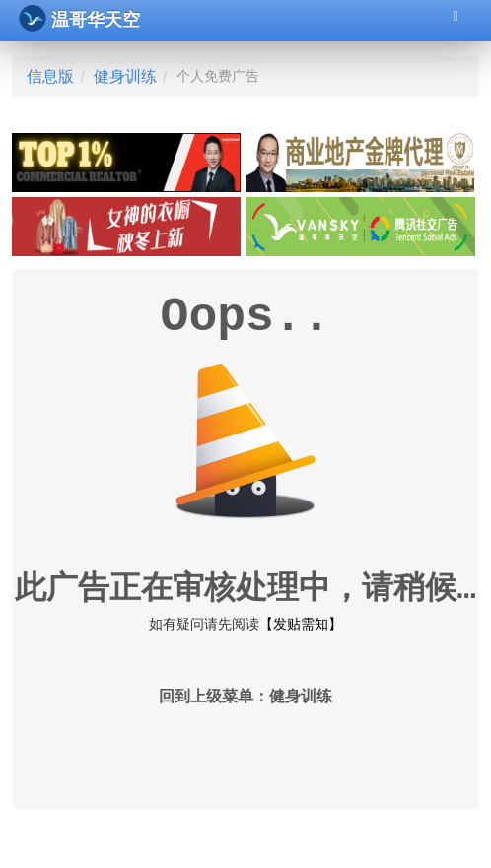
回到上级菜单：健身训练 (245, 698)
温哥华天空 (79, 18)
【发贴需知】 (301, 624)
